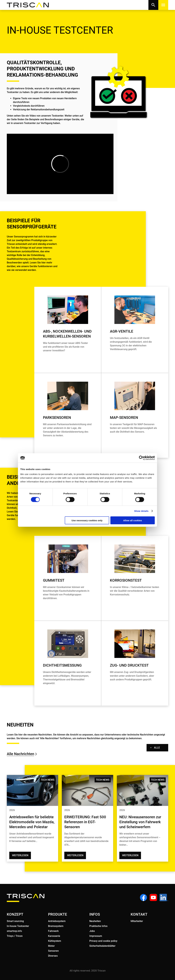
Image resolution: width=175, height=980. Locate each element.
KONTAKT (139, 914)
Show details (141, 511)
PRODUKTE (58, 914)
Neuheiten (95, 921)
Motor (51, 946)
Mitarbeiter (137, 921)
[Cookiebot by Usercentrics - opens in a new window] (141, 458)
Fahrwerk (53, 931)
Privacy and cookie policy (103, 941)
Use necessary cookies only (87, 520)
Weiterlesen (20, 855)
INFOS (95, 914)
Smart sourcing (15, 921)
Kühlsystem (55, 941)
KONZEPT (15, 914)
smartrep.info (14, 931)
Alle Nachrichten (20, 754)
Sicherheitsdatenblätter (102, 946)
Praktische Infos (98, 926)
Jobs (92, 931)
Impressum (96, 936)
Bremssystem (56, 926)
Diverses (53, 956)
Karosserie (54, 936)
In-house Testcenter (18, 926)
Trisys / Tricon (15, 936)
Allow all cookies (133, 520)
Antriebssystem (57, 921)
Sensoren (53, 951)
